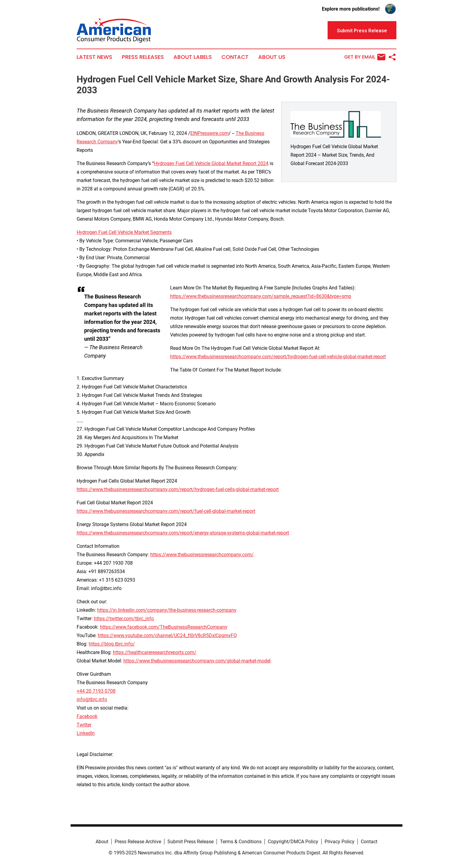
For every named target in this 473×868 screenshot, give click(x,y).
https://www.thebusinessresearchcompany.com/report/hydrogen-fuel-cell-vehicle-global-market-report (278, 357)
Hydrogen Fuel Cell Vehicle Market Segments (124, 232)
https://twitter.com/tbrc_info (124, 619)
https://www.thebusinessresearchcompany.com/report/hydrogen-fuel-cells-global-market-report (178, 489)
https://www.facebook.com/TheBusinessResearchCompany (164, 627)
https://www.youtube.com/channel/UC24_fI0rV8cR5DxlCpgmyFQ (167, 635)
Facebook (87, 716)
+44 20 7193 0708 (96, 691)
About (102, 842)
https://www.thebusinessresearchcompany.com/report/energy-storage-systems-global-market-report (183, 533)
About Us (272, 57)
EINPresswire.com (210, 133)
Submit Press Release (190, 842)
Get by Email (365, 57)
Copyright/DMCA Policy (293, 842)
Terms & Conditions (241, 842)
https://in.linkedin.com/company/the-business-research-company (167, 610)
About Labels (193, 57)
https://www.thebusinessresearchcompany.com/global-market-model (197, 661)
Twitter (84, 725)
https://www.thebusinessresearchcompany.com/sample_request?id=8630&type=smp (261, 296)
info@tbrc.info (92, 699)
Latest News (94, 57)
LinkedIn (86, 733)
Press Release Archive (138, 842)
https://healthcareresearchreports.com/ (155, 652)
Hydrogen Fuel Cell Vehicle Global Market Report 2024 (211, 163)
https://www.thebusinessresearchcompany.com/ (202, 555)
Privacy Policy (340, 842)
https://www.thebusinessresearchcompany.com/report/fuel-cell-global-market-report (166, 511)
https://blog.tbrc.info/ (112, 644)
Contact (235, 57)
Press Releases (143, 57)
